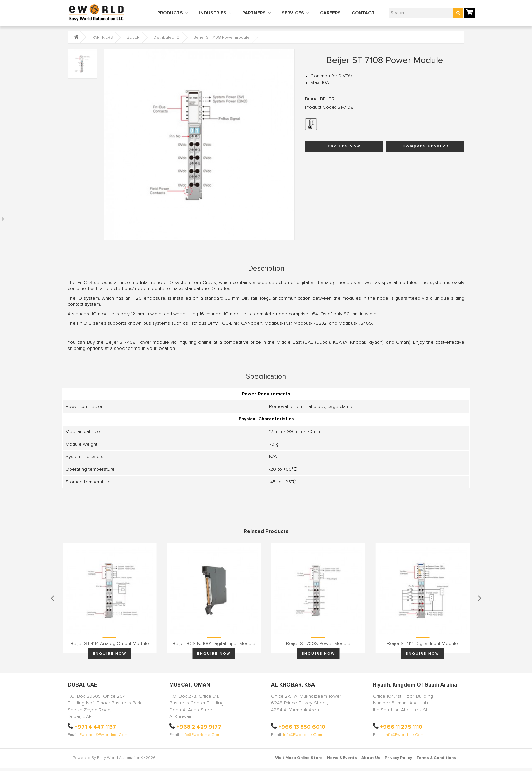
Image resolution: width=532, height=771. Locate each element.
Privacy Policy (398, 758)
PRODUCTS (170, 13)
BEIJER (133, 38)
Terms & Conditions (436, 758)
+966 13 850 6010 (302, 727)
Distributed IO (167, 38)
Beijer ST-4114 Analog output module (110, 644)
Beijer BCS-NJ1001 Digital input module (214, 644)
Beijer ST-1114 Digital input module (422, 644)
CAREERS (330, 13)
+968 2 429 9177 (199, 727)
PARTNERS (254, 13)
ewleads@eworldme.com (103, 735)
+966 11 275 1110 (401, 727)
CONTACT (363, 13)
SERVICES (293, 13)
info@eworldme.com (201, 735)
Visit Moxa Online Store (299, 758)
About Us (371, 758)
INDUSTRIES (213, 13)
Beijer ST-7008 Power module (318, 644)
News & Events (342, 758)
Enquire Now (344, 146)
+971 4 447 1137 (95, 727)
